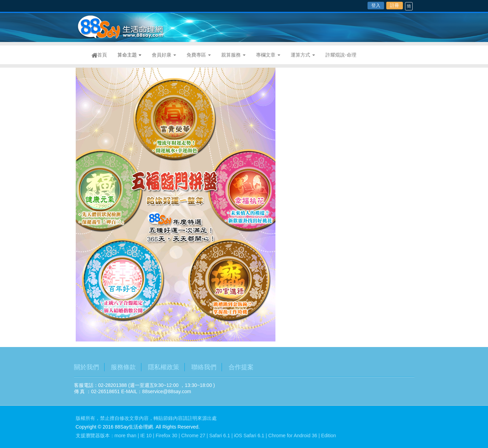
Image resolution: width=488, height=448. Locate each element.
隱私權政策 (164, 367)
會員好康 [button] (164, 55)
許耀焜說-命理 (341, 55)
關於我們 (86, 367)
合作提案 (241, 367)
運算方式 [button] (303, 55)
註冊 (395, 5)
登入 (376, 5)
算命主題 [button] (130, 55)
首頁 (102, 55)
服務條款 (123, 367)
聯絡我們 (204, 367)
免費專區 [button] (199, 55)
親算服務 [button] (233, 55)
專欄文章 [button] (268, 55)
